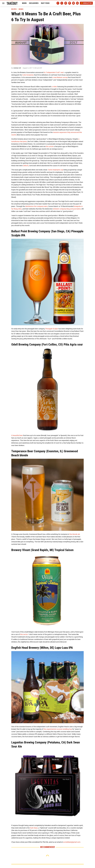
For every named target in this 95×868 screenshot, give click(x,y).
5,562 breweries (28, 75)
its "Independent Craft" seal (54, 72)
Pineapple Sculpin (52, 329)
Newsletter (86, 3)
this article (50, 146)
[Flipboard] (70, 3)
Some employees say (56, 170)
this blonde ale (75, 534)
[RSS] (77, 3)
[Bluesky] (73, 3)
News (24, 3)
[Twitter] (62, 3)
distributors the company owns (37, 206)
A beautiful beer (17, 435)
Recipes (14, 9)
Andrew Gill (17, 68)
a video (54, 87)
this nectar (24, 634)
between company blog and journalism (67, 209)
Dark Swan (34, 828)
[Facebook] (58, 3)
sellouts (26, 166)
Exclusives (34, 3)
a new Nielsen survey (60, 77)
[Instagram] (66, 3)
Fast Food (45, 3)
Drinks (21, 9)
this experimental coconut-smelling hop (58, 729)
